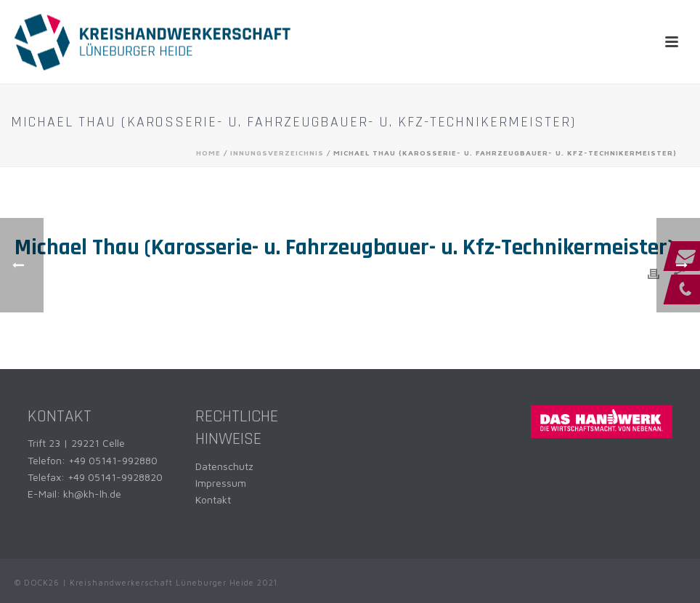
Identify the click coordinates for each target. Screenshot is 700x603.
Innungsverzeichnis (277, 153)
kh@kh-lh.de (92, 494)
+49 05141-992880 (113, 460)
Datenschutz (224, 466)
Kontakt (213, 499)
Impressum (221, 483)
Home (208, 153)
